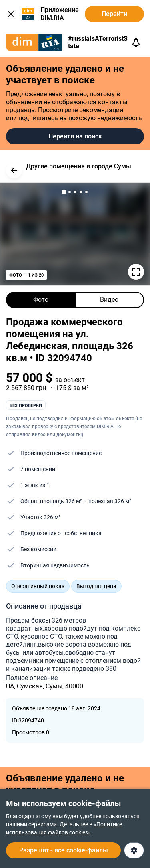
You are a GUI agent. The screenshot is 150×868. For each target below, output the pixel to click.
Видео (109, 300)
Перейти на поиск (75, 136)
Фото (41, 300)
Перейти (114, 14)
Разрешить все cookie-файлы (64, 850)
